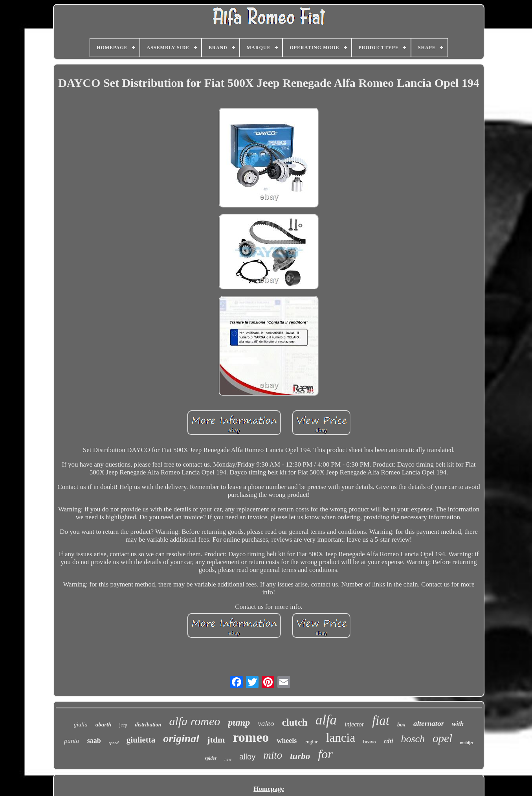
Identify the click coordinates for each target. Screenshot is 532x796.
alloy (247, 757)
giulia (81, 724)
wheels (287, 741)
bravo (370, 742)
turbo (300, 756)
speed (114, 743)
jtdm (216, 740)
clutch (294, 722)
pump (239, 722)
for (325, 754)
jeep (123, 725)
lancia (341, 738)
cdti (388, 741)
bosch (413, 739)
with (458, 724)
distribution (148, 725)
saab (94, 741)
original (181, 738)
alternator (429, 723)
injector (354, 724)
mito (273, 755)
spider (211, 758)
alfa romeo (195, 721)
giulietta (141, 740)
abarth (104, 724)
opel (442, 738)
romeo (251, 737)
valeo (266, 723)
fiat (381, 721)
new (228, 759)
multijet (467, 743)
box (401, 725)
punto (72, 741)
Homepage (269, 789)
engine (311, 742)
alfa (326, 720)
